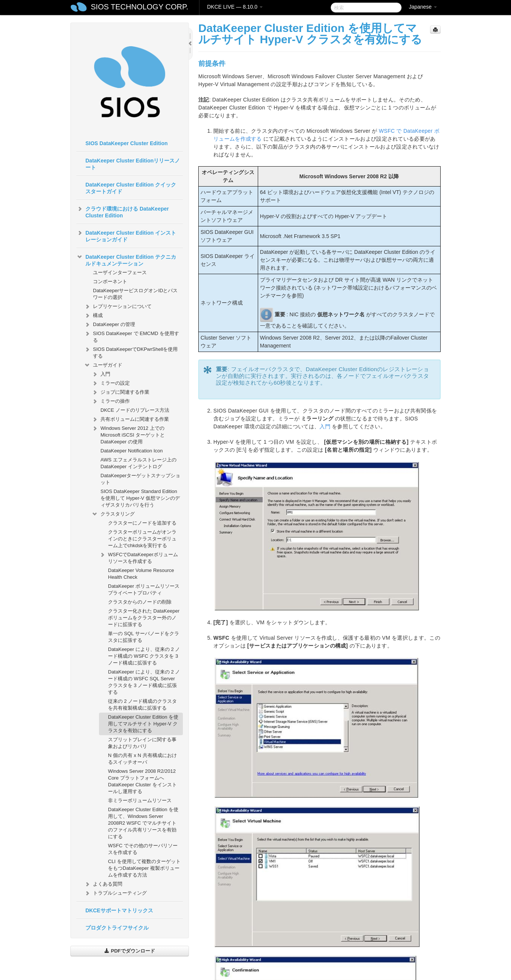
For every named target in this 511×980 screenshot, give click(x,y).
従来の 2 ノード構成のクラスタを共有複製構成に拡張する (142, 705)
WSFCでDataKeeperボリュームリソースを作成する (138, 557)
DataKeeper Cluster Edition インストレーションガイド (126, 235)
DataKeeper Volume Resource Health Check (141, 574)
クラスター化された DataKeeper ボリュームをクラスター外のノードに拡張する (144, 618)
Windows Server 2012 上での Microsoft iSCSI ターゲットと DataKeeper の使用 (128, 434)
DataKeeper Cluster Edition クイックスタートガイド (131, 188)
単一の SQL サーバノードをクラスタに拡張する (144, 637)
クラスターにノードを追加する (142, 523)
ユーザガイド (103, 365)
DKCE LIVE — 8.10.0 (235, 7)
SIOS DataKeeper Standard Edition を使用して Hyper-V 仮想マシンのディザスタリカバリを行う (140, 498)
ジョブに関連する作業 (120, 392)
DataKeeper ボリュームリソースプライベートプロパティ (144, 589)
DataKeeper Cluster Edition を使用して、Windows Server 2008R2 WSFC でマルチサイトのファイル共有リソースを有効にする (143, 823)
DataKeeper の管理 (109, 325)
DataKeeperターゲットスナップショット (140, 479)
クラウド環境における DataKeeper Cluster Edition (123, 211)
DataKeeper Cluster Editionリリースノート (133, 164)
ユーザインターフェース (120, 272)
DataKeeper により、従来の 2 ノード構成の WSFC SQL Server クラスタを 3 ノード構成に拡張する (144, 682)
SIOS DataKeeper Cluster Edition (127, 143)
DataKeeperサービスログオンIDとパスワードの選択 (135, 294)
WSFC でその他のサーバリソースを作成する (143, 849)
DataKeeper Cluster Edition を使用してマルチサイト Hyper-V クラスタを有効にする (143, 724)
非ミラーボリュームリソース (140, 800)
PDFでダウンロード (130, 951)
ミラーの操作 (111, 401)
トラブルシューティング (115, 893)
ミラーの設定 (111, 383)
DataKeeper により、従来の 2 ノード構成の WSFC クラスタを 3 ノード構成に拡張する (144, 656)
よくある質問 (103, 884)
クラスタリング (113, 514)
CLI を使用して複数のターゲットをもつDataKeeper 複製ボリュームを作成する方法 (144, 868)
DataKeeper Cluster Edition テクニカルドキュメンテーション (126, 259)
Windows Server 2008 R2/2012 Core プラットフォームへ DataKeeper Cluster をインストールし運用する (142, 781)
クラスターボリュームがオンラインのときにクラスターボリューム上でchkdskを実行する (142, 539)
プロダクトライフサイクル (117, 928)
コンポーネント (110, 281)
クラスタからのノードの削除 (140, 602)
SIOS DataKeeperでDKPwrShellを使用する (131, 352)
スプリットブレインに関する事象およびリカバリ (142, 743)
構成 (93, 316)
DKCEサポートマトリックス (119, 910)
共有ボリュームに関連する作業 (130, 419)
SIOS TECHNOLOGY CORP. (139, 7)
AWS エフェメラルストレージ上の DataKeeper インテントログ (138, 463)
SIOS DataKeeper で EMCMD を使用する (132, 336)
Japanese (423, 7)
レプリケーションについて (118, 306)
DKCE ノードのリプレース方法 (135, 410)
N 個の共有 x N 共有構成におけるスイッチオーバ (142, 759)
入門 (101, 374)
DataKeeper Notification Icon (132, 451)
